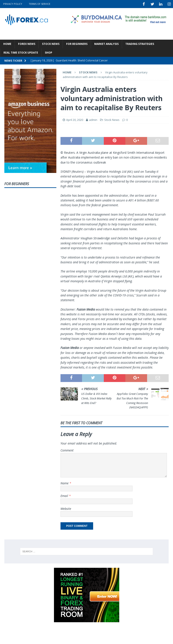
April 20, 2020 (75, 119)
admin (93, 119)
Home (7, 43)
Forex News (27, 43)
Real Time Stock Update (21, 52)
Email (65, 495)
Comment (67, 450)
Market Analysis (106, 43)
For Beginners (77, 43)
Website (66, 508)
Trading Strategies (140, 43)
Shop (49, 52)
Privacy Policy (13, 4)
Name (65, 483)
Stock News (51, 43)
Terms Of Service (39, 4)
